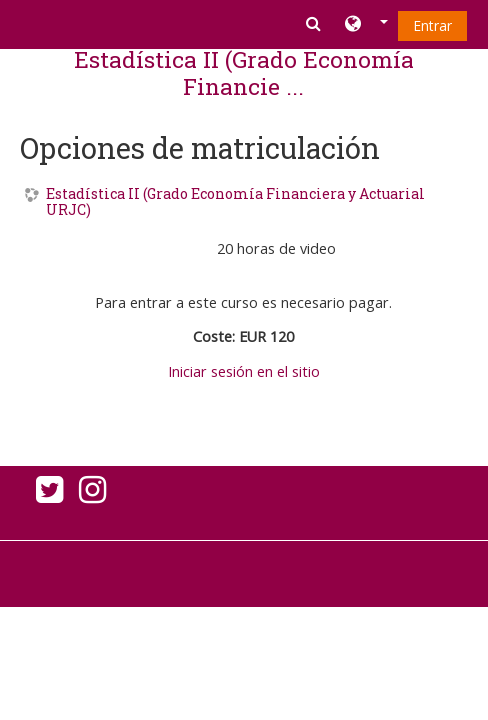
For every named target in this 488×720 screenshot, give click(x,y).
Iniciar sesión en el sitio (244, 371)
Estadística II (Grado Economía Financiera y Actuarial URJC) (235, 203)
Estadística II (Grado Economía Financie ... (244, 72)
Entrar (432, 25)
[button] (366, 25)
